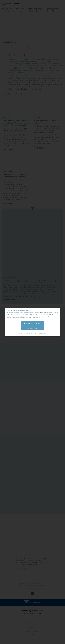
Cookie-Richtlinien (39, 334)
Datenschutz (29, 334)
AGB (47, 334)
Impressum (20, 334)
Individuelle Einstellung (32, 324)
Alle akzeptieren (32, 328)
